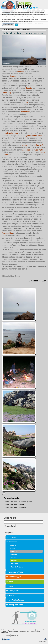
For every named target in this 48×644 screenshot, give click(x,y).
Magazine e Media (16, 572)
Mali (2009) (15, 551)
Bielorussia (15, 564)
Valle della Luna (17, 567)
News (11, 581)
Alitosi (11, 595)
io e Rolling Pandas (16, 600)
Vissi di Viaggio (15, 577)
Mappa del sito (15, 636)
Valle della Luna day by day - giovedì (19, 502)
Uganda (14, 561)
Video (11, 586)
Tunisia (13, 557)
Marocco (14, 554)
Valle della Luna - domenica (16, 508)
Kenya (13, 548)
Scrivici (8, 636)
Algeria (13, 545)
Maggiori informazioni (8, 25)
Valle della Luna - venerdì (15, 505)
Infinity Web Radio (16, 605)
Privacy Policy (42, 642)
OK (16, 25)
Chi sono (12, 537)
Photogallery (14, 591)
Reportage (13, 542)
